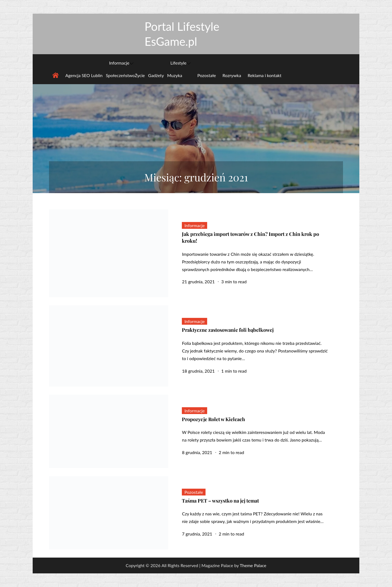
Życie (140, 75)
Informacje (121, 63)
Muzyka (175, 75)
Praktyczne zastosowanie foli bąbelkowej (228, 330)
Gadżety (156, 75)
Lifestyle (181, 63)
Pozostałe (207, 75)
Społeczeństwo (120, 75)
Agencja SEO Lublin (84, 75)
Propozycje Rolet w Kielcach (213, 419)
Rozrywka (232, 75)
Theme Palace (253, 565)
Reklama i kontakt (265, 75)
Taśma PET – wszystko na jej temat (220, 501)
